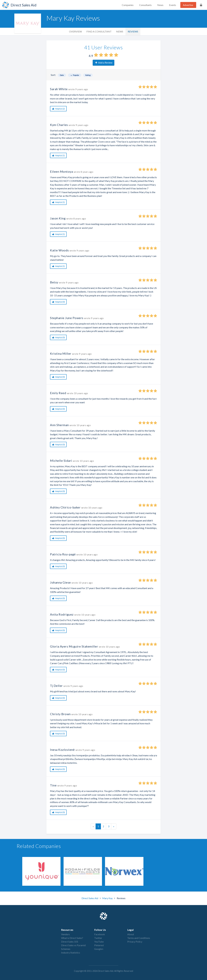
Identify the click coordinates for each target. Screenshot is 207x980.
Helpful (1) (58, 155)
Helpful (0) (58, 302)
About (131, 934)
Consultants (145, 5)
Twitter (98, 938)
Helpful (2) (58, 109)
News (160, 5)
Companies (128, 5)
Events (173, 5)
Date (62, 75)
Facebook (100, 934)
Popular (75, 75)
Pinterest (99, 945)
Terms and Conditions (139, 938)
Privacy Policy (135, 942)
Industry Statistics (71, 953)
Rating (88, 75)
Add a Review (104, 63)
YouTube (99, 942)
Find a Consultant (99, 31)
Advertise (188, 5)
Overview (75, 31)
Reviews (133, 31)
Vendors (65, 934)
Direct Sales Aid (90, 898)
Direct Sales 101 (70, 942)
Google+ (99, 949)
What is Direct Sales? (72, 938)
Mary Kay (108, 898)
